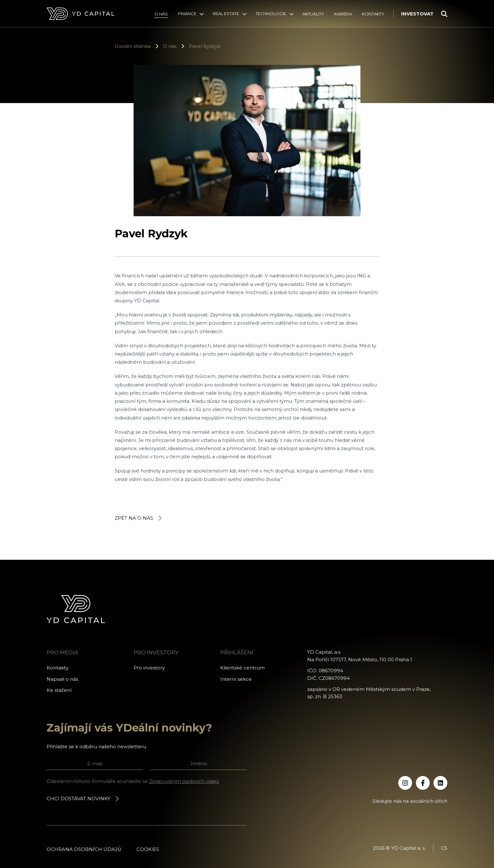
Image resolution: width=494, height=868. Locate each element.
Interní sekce (236, 679)
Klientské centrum (242, 668)
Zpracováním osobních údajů (184, 781)
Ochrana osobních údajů (84, 849)
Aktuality (313, 14)
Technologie (271, 14)
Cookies (148, 849)
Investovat (417, 14)
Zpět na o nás (139, 518)
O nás (161, 14)
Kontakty (373, 14)
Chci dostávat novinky (83, 799)
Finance (187, 14)
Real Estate (226, 14)
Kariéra (343, 14)
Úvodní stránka (133, 46)
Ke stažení (59, 690)
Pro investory (149, 668)
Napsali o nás (62, 679)
